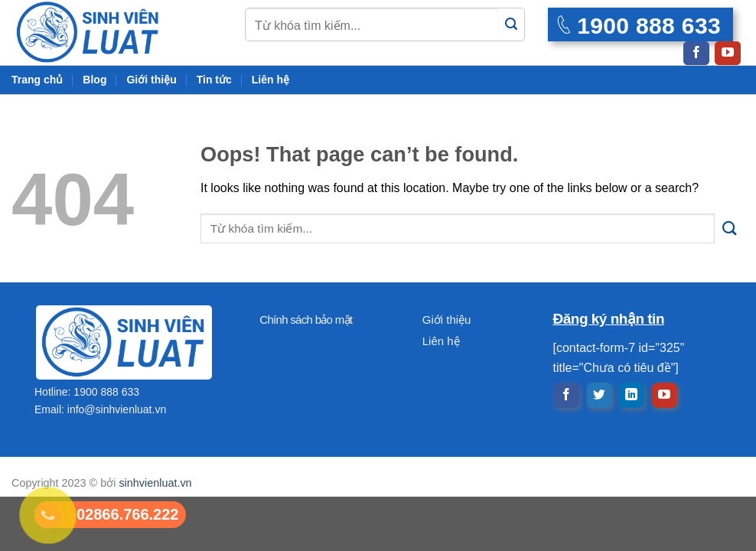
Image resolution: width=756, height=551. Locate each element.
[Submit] (512, 25)
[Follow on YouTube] (728, 53)
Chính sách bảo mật (306, 320)
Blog (94, 80)
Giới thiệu (151, 80)
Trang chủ (37, 80)
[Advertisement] (378, 444)
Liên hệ (270, 80)
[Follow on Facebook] (696, 53)
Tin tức (214, 80)
